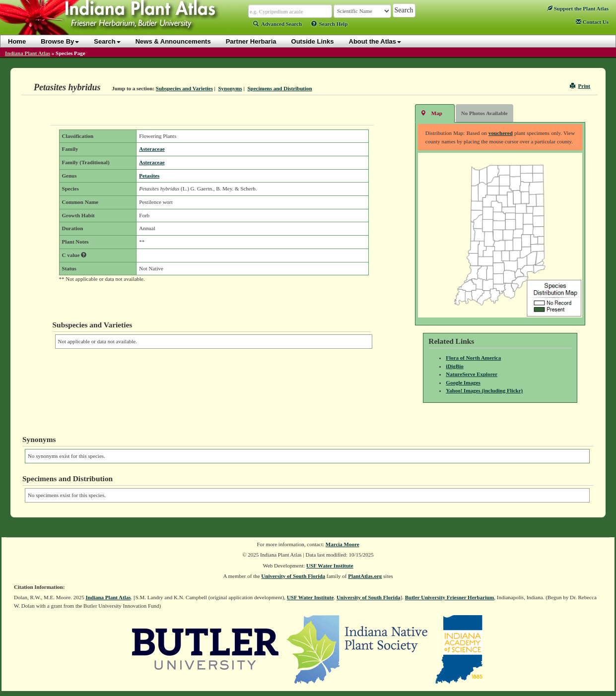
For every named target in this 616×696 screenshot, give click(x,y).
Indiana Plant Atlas (28, 53)
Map (431, 113)
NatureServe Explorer (472, 374)
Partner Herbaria (251, 41)
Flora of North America (473, 358)
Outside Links (313, 41)
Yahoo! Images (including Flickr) (484, 390)
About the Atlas (375, 41)
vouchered (501, 133)
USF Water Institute (330, 566)
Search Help (330, 24)
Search (107, 41)
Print (580, 86)
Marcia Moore (342, 544)
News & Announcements (173, 41)
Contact (592, 22)
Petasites (149, 176)
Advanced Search (277, 24)
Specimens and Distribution (279, 88)
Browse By (60, 41)
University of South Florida (293, 576)
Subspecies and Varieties (184, 88)
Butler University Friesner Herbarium (450, 597)
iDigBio (454, 366)
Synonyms (230, 88)
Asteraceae (152, 149)
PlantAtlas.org (365, 576)
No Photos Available (484, 113)
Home (17, 41)
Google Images (463, 382)
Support (578, 8)
